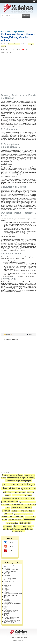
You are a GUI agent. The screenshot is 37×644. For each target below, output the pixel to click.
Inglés (6, 591)
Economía (7, 597)
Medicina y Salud (9, 602)
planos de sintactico (22, 526)
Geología (7, 613)
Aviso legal (24, 637)
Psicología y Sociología (10, 622)
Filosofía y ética (8, 584)
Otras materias (8, 580)
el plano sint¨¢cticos (15, 520)
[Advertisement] (19, 24)
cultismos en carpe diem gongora (18, 481)
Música (6, 615)
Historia (6, 583)
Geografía (7, 592)
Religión (6, 616)
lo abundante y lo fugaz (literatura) (21, 478)
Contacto (18, 637)
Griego (6, 609)
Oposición (7, 574)
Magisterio (7, 601)
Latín (5, 608)
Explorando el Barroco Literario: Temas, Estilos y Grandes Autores (18, 37)
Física (6, 588)
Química (6, 590)
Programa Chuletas (14, 44)
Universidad (7, 573)
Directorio (9, 32)
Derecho (6, 599)
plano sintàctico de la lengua (18, 484)
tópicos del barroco (25, 502)
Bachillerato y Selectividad (11, 570)
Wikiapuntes (17, 640)
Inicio (3, 32)
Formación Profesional (10, 571)
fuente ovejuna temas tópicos (12, 475)
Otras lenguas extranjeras (11, 610)
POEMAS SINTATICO (18, 531)
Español (6, 606)
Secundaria (7, 568)
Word (9, 542)
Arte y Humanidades (10, 623)
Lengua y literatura (19, 32)
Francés (6, 605)
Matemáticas (7, 585)
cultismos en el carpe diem (13, 517)
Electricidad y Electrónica (11, 595)
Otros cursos (7, 575)
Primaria (6, 567)
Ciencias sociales (9, 598)
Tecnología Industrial (10, 612)
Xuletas (12, 637)
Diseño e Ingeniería (9, 619)
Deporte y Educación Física (11, 617)
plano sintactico (11, 488)
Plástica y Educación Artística (12, 620)
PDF (8, 550)
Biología (6, 587)
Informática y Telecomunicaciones (13, 594)
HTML (9, 546)
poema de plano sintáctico (23, 514)
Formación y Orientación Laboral (13, 603)
